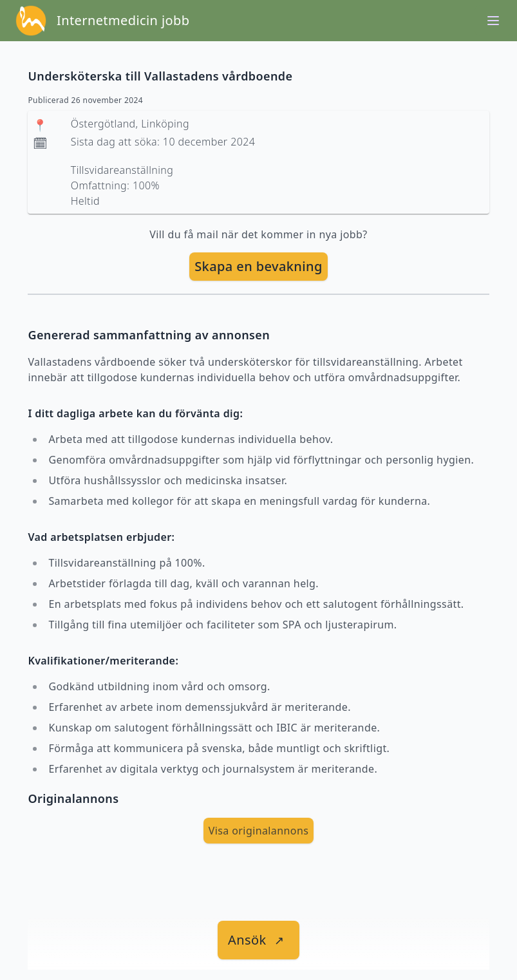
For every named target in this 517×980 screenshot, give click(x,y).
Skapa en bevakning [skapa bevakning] (258, 266)
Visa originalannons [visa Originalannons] (259, 831)
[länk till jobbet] (258, 940)
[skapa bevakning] (258, 267)
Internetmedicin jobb (123, 20)
